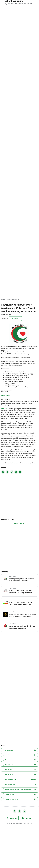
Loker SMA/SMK (19, 784)
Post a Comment (19, 523)
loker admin (16, 463)
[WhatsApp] (7, 472)
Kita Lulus (19, 760)
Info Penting (19, 750)
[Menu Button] (2, 3)
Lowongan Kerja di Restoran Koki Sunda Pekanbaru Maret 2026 (21, 603)
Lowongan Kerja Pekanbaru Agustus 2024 (19, 789)
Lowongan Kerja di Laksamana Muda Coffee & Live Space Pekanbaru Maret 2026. (23, 615)
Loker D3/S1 (19, 775)
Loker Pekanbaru (19, 780)
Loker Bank (19, 770)
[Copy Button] (20, 472)
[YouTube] (24, 811)
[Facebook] (3, 472)
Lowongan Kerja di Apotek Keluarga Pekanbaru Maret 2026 (22, 627)
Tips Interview (19, 794)
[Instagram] (20, 811)
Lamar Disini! (5, 396)
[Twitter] (12, 472)
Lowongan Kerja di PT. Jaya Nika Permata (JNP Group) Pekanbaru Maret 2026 (21, 592)
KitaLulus (4, 409)
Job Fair (19, 755)
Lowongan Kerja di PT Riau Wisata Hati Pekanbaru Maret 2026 (21, 580)
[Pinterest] (16, 472)
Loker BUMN (19, 765)
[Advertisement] (19, 20)
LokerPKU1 (29, 824)
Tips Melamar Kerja (19, 799)
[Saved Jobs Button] (37, 3)
